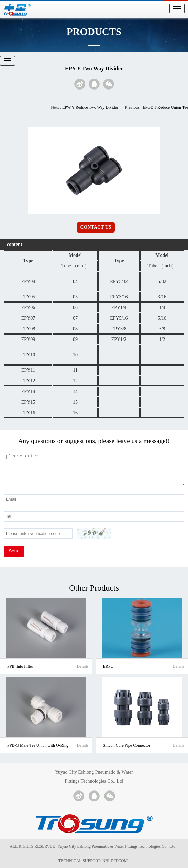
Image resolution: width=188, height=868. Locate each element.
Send (14, 551)
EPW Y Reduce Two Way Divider (90, 107)
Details (83, 666)
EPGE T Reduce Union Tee (165, 107)
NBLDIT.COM (116, 861)
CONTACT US (96, 227)
